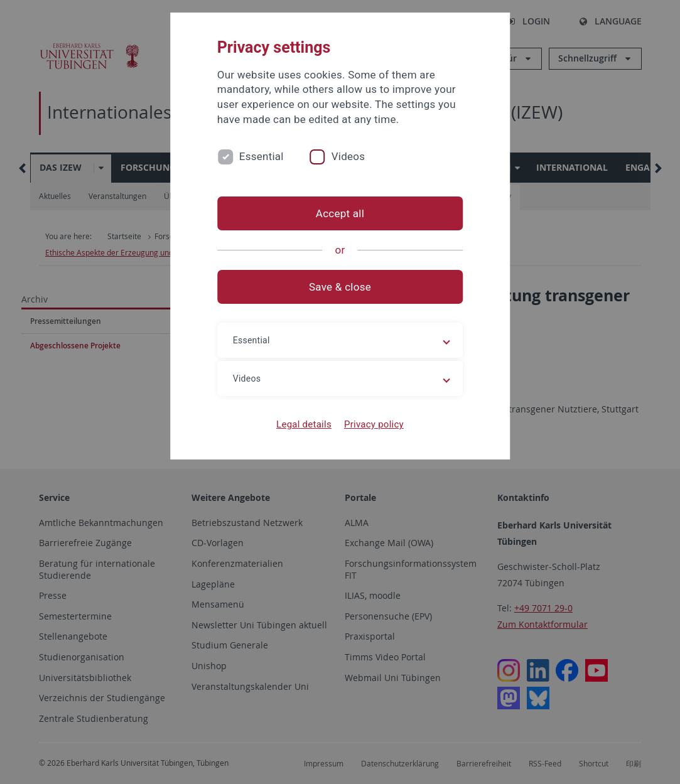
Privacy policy (374, 424)
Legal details (304, 424)
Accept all (340, 213)
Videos (348, 156)
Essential (262, 156)
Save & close (340, 287)
